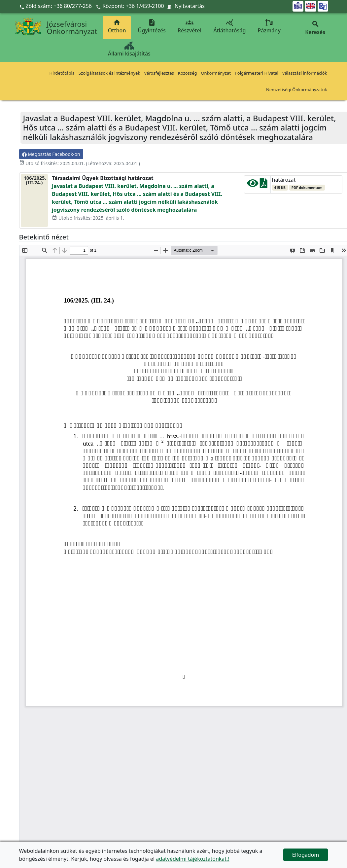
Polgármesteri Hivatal (257, 73)
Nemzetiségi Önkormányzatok (297, 90)
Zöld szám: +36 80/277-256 (56, 6)
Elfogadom (306, 855)
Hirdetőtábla (62, 73)
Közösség (188, 73)
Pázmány (269, 26)
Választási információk (305, 73)
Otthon (117, 26)
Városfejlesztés (159, 73)
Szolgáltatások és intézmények (109, 73)
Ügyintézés (152, 26)
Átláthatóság (229, 26)
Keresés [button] (315, 28)
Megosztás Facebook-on (51, 154)
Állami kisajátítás (129, 49)
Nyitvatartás (190, 6)
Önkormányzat (216, 73)
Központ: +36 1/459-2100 (133, 6)
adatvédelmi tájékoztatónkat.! (192, 859)
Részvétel (190, 26)
